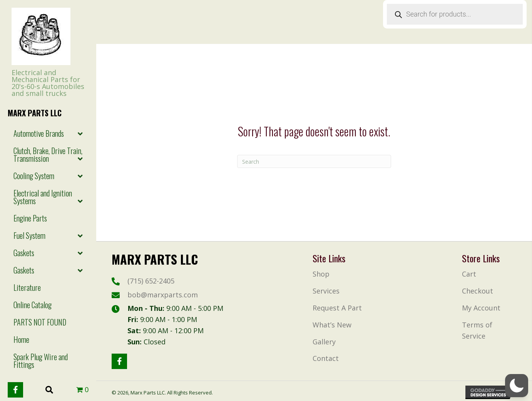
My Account (481, 308)
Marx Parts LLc (35, 113)
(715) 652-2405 (151, 281)
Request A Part (337, 308)
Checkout (478, 291)
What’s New (332, 325)
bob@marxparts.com (163, 295)
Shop (321, 274)
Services (326, 291)
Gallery (324, 342)
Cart (469, 274)
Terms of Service (477, 330)
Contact (326, 358)
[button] (15, 390)
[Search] (314, 161)
